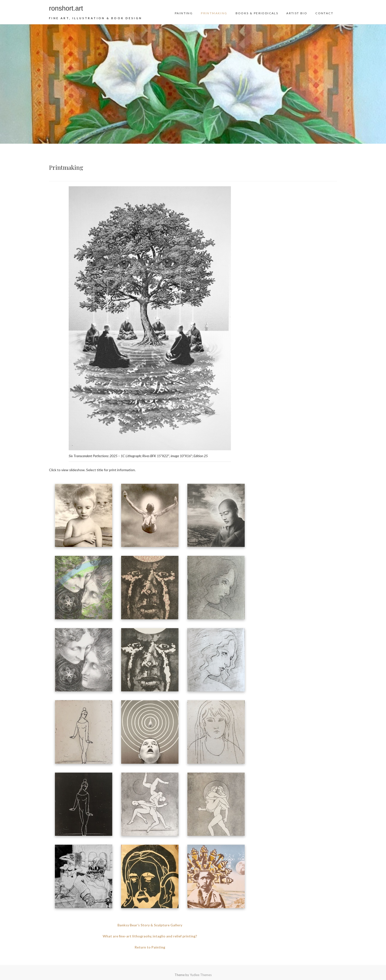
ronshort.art (66, 8)
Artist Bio (297, 13)
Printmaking (214, 13)
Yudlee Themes (201, 975)
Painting (184, 13)
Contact (324, 13)
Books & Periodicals (257, 13)
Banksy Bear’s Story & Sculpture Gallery (150, 925)
